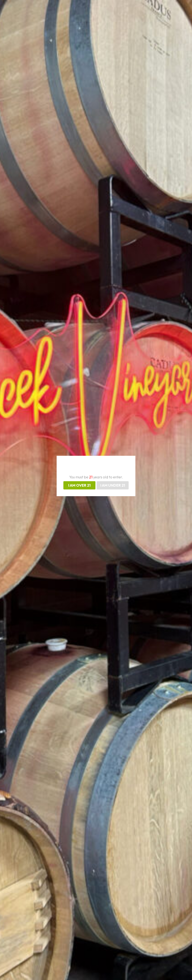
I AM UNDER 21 (113, 485)
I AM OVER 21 (79, 485)
